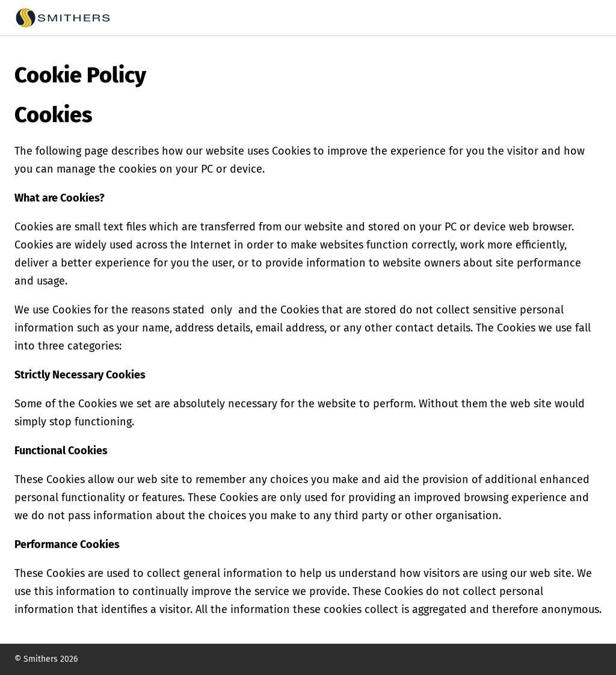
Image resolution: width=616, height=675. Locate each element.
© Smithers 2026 (46, 659)
